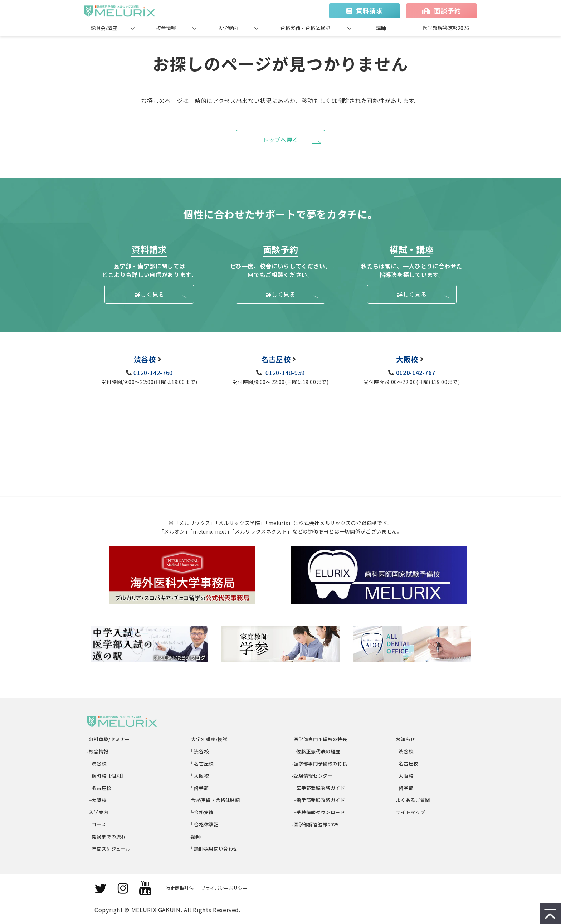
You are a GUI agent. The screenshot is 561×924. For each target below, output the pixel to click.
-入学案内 (98, 812)
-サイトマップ (410, 812)
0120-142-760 (153, 373)
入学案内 (228, 28)
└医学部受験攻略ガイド (319, 788)
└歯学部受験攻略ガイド (319, 800)
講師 (381, 28)
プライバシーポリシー (224, 888)
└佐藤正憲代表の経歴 (316, 751)
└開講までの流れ (107, 837)
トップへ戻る (280, 140)
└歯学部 (199, 788)
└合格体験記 (204, 824)
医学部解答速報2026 (446, 28)
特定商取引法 (180, 888)
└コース (97, 824)
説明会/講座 (104, 28)
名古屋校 (276, 359)
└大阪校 (97, 800)
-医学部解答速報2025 (315, 824)
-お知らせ (405, 739)
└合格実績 (202, 812)
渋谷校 (145, 359)
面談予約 (447, 10)
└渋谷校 (97, 763)
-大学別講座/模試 (208, 739)
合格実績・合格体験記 (305, 28)
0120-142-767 (416, 373)
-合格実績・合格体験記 (215, 800)
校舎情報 (166, 28)
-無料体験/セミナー (109, 739)
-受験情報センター (312, 776)
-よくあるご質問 (412, 800)
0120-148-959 (284, 373)
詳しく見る (149, 294)
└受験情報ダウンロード (319, 812)
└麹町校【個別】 (107, 776)
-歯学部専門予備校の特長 (319, 763)
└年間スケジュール (109, 849)
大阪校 (407, 359)
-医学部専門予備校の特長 (319, 739)
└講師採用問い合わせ (214, 849)
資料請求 (369, 10)
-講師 (195, 837)
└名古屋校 (99, 788)
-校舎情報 (98, 751)
